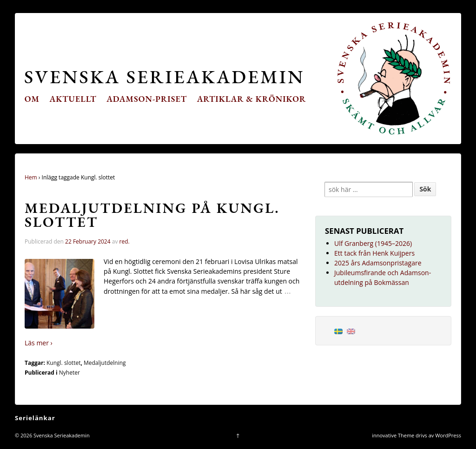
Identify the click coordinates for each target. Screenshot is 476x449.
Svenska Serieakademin (164, 76)
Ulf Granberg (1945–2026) (373, 243)
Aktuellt (73, 99)
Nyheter (69, 373)
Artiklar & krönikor (252, 99)
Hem (31, 177)
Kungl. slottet (63, 363)
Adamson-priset (147, 99)
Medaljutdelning (105, 363)
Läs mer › (39, 343)
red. (125, 241)
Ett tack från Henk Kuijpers (374, 253)
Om (32, 99)
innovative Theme (393, 435)
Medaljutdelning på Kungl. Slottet (152, 215)
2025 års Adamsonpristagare (378, 263)
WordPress (448, 435)
